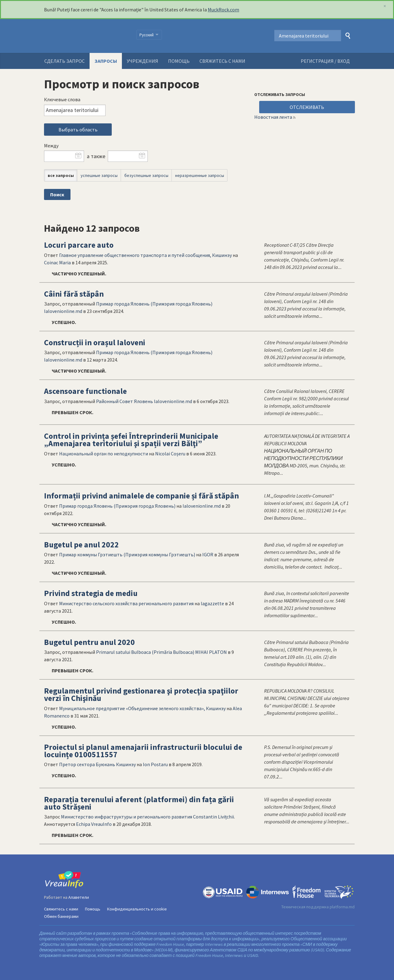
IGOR (208, 554)
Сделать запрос (64, 61)
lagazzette (212, 603)
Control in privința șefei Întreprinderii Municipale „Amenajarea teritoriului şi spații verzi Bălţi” (131, 440)
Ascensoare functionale (85, 391)
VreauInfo (86, 36)
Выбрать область (78, 130)
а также (96, 156)
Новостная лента (273, 117)
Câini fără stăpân (74, 294)
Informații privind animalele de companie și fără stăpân (141, 496)
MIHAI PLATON (211, 652)
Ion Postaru (155, 764)
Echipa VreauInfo (94, 824)
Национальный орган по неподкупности (104, 454)
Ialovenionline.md (63, 311)
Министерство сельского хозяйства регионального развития (126, 603)
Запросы (106, 61)
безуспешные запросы (146, 175)
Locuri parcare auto (79, 245)
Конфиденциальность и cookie (137, 909)
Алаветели (79, 897)
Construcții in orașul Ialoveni (95, 342)
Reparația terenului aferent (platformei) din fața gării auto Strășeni (139, 803)
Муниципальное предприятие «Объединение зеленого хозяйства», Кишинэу (142, 708)
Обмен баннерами (61, 916)
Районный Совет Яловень (125, 401)
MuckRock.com (223, 10)
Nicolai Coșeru (170, 454)
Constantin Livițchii (213, 817)
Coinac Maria (57, 262)
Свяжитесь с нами (222, 61)
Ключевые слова (62, 99)
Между (51, 146)
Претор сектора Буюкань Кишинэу (97, 764)
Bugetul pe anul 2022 (81, 545)
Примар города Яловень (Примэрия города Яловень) (154, 304)
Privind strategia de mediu (91, 593)
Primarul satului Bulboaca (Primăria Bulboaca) (145, 652)
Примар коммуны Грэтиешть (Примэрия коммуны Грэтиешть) (127, 554)
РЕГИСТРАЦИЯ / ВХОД (325, 61)
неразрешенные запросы (200, 175)
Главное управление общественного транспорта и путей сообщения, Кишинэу (145, 255)
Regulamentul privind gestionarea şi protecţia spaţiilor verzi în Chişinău (141, 694)
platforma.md (342, 907)
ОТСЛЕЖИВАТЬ (307, 107)
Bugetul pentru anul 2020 (89, 642)
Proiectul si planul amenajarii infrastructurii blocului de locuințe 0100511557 (143, 751)
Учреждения (143, 61)
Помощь (179, 61)
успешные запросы (99, 175)
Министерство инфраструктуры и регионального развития (127, 817)
